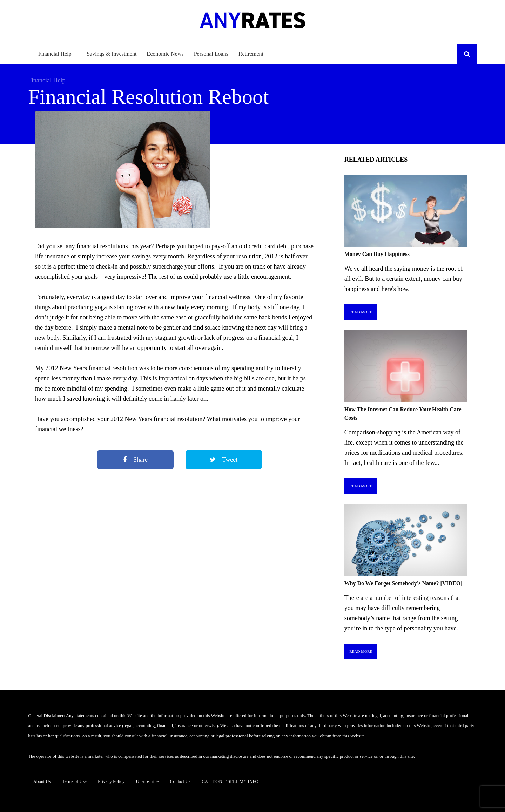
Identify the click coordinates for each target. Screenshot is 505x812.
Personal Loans (211, 54)
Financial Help (55, 54)
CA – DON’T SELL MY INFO (230, 781)
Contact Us (180, 781)
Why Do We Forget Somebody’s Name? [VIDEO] (403, 583)
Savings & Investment (112, 54)
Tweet (224, 460)
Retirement (251, 54)
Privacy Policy (111, 781)
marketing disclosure (230, 756)
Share (135, 460)
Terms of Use (74, 781)
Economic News (165, 54)
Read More (361, 312)
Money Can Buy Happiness (377, 254)
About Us (42, 781)
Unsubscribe (147, 781)
